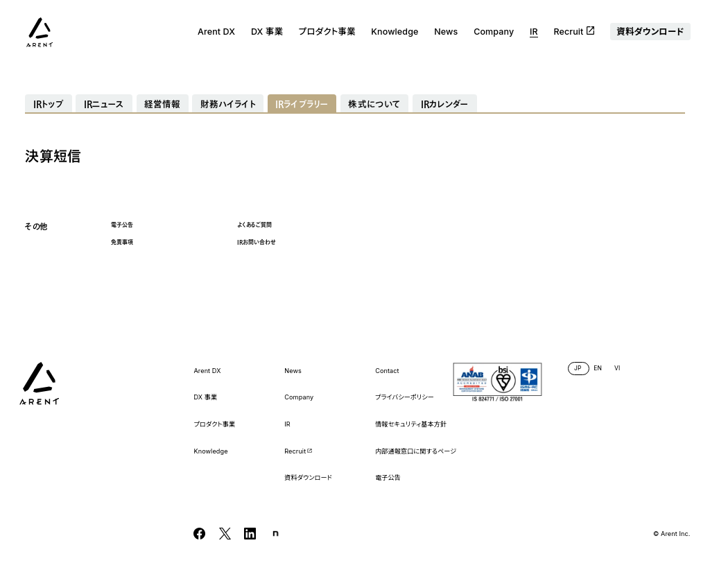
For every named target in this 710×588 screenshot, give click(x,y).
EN (598, 368)
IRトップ (49, 104)
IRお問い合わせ (257, 242)
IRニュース (104, 104)
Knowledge (395, 32)
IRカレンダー (445, 104)
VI (617, 368)
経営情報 (162, 104)
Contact (387, 371)
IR (534, 32)
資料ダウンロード (650, 32)
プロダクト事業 (327, 32)
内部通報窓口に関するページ (416, 451)
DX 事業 (267, 32)
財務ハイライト (228, 104)
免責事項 (122, 242)
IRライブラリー (302, 104)
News (446, 32)
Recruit (574, 32)
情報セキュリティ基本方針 (411, 424)
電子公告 (122, 225)
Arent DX (216, 32)
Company (494, 32)
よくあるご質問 (255, 225)
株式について (374, 104)
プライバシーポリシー (405, 397)
